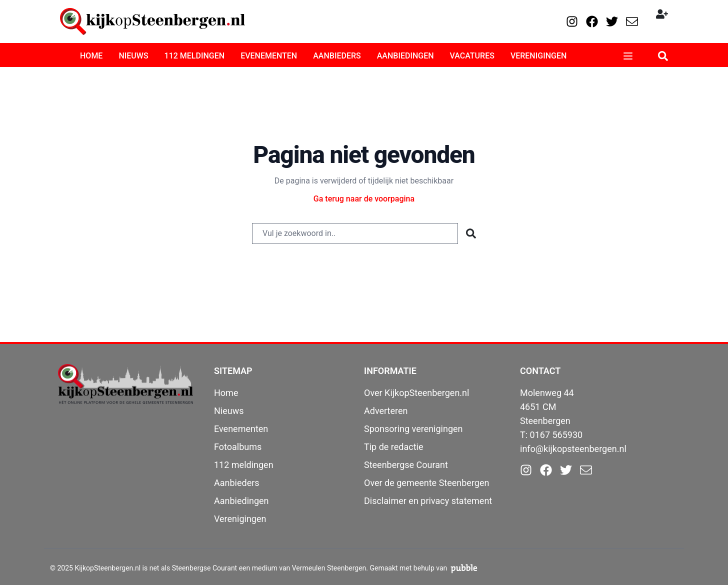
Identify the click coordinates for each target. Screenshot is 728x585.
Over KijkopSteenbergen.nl (416, 393)
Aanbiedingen (241, 501)
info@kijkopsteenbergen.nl (573, 449)
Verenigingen (240, 519)
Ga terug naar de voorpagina (364, 199)
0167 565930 (556, 435)
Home (226, 393)
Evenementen (241, 429)
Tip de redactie (394, 447)
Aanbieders (237, 483)
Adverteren (386, 411)
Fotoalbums (238, 447)
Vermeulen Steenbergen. (330, 568)
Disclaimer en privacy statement (428, 501)
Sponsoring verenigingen (413, 429)
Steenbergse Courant (406, 465)
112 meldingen (244, 465)
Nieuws (229, 411)
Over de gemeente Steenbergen (426, 483)
